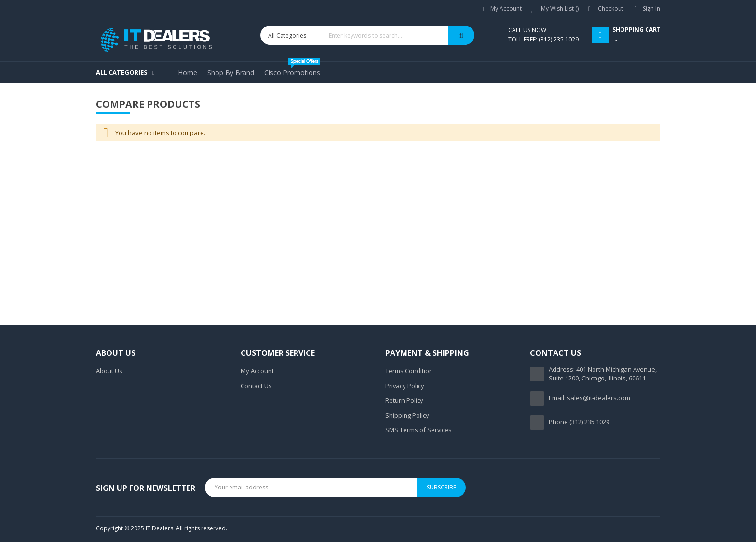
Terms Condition (409, 371)
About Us (109, 371)
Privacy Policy (405, 386)
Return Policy (404, 400)
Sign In (651, 8)
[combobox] (367, 35)
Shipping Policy (407, 415)
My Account (506, 8)
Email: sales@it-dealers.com (589, 398)
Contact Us (256, 386)
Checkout (611, 8)
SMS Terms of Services (418, 430)
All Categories (122, 72)
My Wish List (560, 8)
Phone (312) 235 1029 (579, 422)
